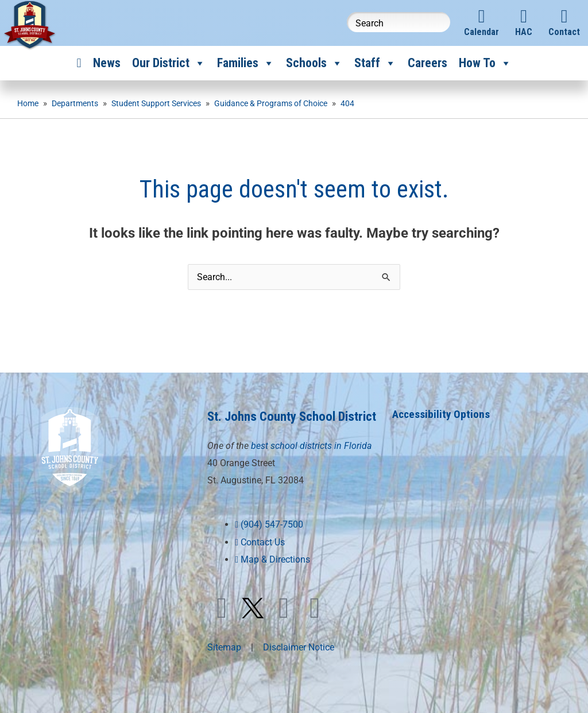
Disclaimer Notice (299, 665)
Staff (375, 63)
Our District (169, 63)
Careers (428, 63)
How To (485, 63)
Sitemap (224, 665)
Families (246, 63)
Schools (314, 63)
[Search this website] (399, 22)
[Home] (79, 63)
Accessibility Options (443, 414)
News (107, 63)
